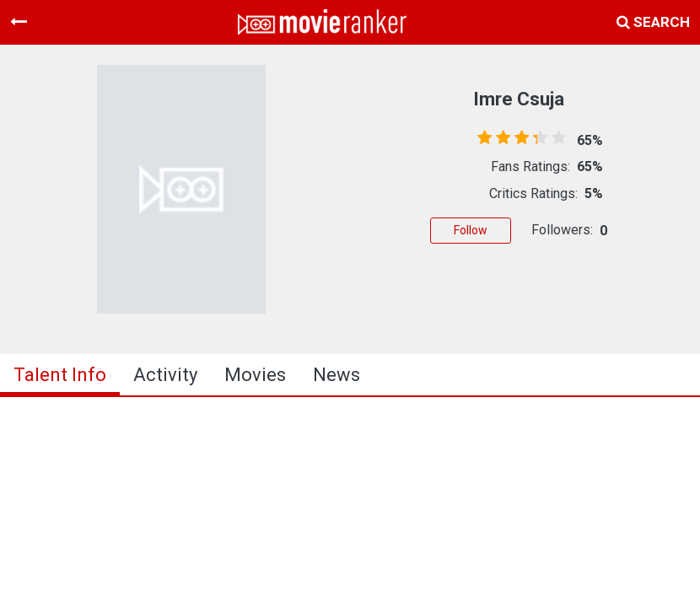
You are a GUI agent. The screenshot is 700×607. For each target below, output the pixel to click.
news (337, 375)
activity (165, 375)
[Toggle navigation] (19, 22)
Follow (471, 230)
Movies (255, 375)
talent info (60, 375)
